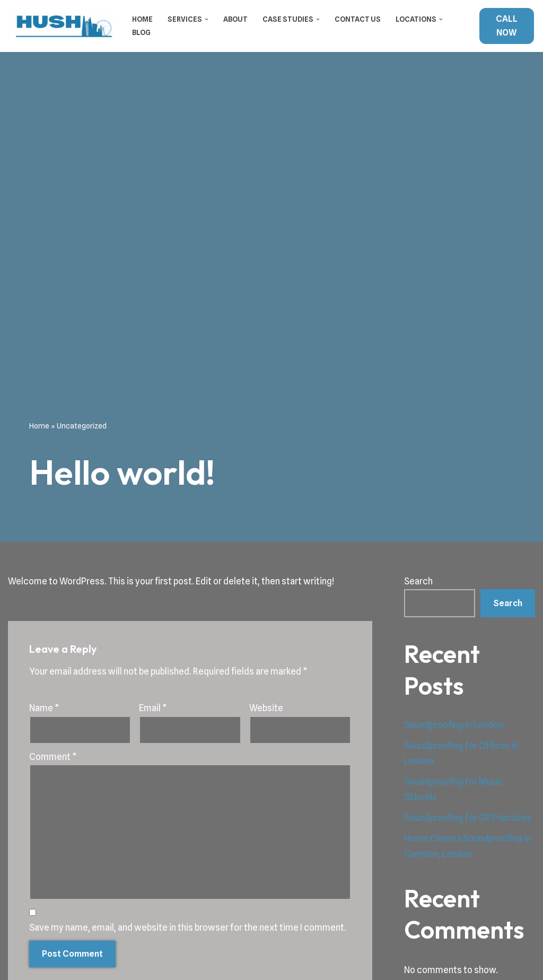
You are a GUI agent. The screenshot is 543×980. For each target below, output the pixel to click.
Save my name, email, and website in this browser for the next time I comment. (188, 927)
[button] (207, 19)
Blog (141, 32)
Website (266, 708)
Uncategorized (82, 426)
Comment (53, 757)
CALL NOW (507, 26)
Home (142, 19)
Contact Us (358, 19)
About (235, 19)
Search (418, 581)
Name (44, 708)
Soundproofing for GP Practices (468, 818)
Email (153, 708)
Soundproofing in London (454, 725)
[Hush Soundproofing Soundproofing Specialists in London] (61, 26)
